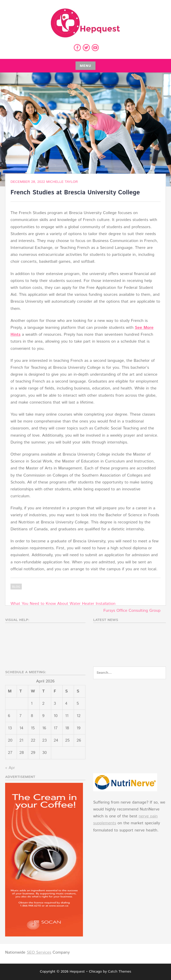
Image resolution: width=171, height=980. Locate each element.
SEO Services (39, 952)
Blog (16, 587)
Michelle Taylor (62, 182)
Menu (85, 66)
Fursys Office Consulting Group (132, 611)
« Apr (10, 768)
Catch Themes (120, 972)
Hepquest (77, 972)
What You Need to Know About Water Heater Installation (63, 604)
